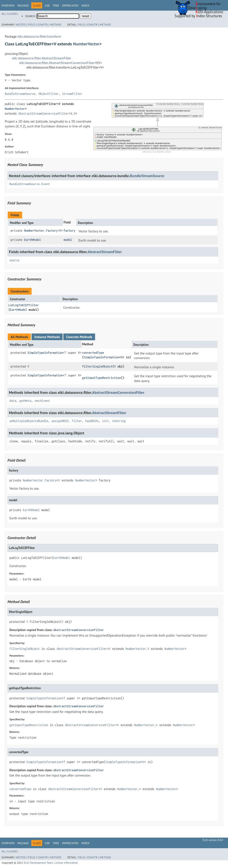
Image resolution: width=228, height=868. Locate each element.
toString (119, 421)
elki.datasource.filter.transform (39, 36)
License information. (66, 863)
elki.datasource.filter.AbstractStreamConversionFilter (57, 63)
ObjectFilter (49, 94)
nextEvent (42, 401)
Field (32, 24)
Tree (56, 5)
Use (47, 5)
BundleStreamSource (20, 94)
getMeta (25, 401)
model (68, 240)
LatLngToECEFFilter (24, 305)
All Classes (10, 14)
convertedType (93, 353)
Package (23, 5)
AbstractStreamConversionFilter (44, 114)
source (14, 260)
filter (77, 421)
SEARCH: (31, 16)
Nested (21, 24)
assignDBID (60, 421)
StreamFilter (72, 94)
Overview (8, 5)
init (105, 421)
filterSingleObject (97, 366)
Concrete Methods (79, 337)
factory (69, 231)
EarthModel (33, 240)
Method (56, 24)
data (13, 401)
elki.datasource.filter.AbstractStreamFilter (42, 58)
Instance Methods (47, 337)
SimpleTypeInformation (45, 353)
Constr (43, 24)
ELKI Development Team (38, 863)
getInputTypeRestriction (101, 378)
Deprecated (70, 5)
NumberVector (86, 44)
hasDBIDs (92, 421)
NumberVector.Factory (41, 231)
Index (85, 5)
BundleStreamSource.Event (30, 184)
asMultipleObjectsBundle (29, 421)
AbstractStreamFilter (105, 252)
